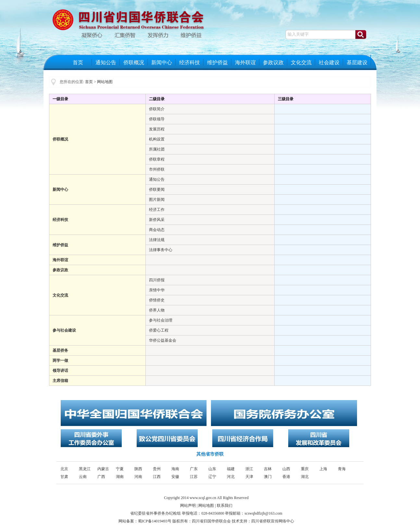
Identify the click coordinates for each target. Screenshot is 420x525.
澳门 (268, 477)
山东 (212, 469)
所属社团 (157, 149)
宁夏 (120, 469)
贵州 (157, 469)
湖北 (305, 477)
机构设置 (157, 139)
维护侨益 (217, 62)
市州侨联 (157, 169)
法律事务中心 (161, 250)
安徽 (175, 477)
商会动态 (157, 230)
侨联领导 (157, 119)
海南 (175, 469)
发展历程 (157, 129)
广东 (194, 469)
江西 (157, 477)
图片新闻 (157, 200)
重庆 (305, 469)
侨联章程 (157, 159)
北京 (64, 469)
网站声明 (188, 506)
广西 (101, 477)
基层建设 (357, 62)
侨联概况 (134, 62)
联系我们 (225, 506)
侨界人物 (157, 310)
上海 (323, 469)
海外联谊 (245, 62)
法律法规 (157, 240)
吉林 (268, 469)
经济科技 (190, 62)
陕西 (138, 469)
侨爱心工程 (159, 330)
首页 (78, 62)
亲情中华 (157, 290)
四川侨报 (157, 280)
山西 (286, 469)
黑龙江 (85, 469)
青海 (342, 469)
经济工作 (157, 210)
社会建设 (329, 62)
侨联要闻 (157, 189)
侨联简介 (157, 109)
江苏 (194, 477)
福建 (231, 469)
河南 (138, 477)
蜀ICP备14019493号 (155, 521)
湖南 (120, 477)
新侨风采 (157, 220)
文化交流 (301, 62)
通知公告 (106, 62)
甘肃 (64, 477)
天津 (249, 477)
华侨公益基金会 (163, 340)
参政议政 (273, 62)
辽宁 (212, 477)
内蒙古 (103, 469)
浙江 (249, 469)
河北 (231, 477)
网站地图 (105, 82)
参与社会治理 (161, 320)
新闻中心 (162, 62)
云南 (83, 477)
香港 (286, 477)
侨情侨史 (157, 300)
